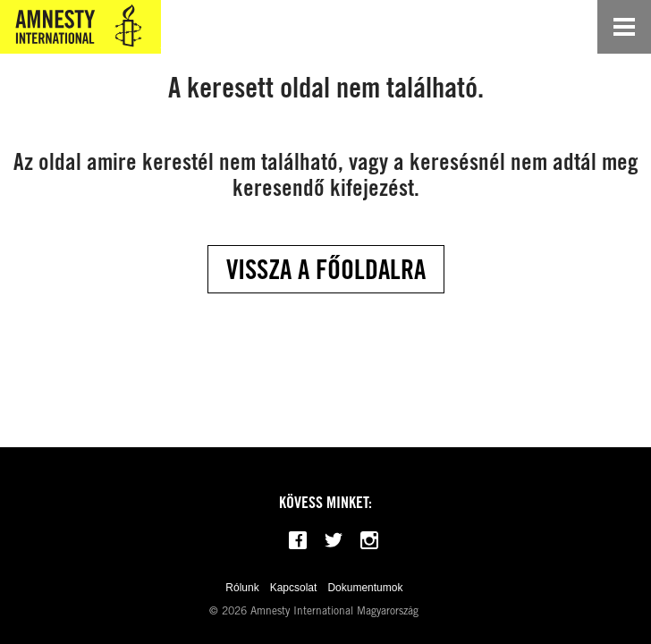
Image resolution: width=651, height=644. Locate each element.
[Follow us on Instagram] (369, 540)
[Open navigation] (624, 27)
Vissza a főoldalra (326, 269)
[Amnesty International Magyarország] (80, 27)
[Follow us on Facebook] (298, 540)
